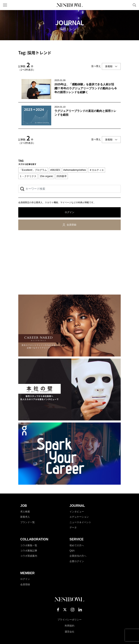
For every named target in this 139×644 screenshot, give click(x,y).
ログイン (69, 212)
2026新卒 (62, 176)
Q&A (72, 551)
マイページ (128, 5)
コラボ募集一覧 (29, 545)
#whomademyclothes (75, 170)
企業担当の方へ (78, 556)
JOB (24, 506)
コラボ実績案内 (29, 556)
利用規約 (69, 626)
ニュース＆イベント (80, 522)
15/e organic (46, 176)
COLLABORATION (34, 539)
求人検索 (25, 512)
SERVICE (77, 539)
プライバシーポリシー (69, 620)
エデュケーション (79, 517)
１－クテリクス (28, 176)
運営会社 (69, 632)
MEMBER (27, 573)
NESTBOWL (69, 5)
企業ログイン (77, 561)
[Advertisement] (69, 263)
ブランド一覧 (28, 522)
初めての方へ (77, 545)
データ (73, 528)
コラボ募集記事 (29, 551)
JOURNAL (77, 506)
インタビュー (77, 512)
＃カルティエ (97, 170)
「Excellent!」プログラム (33, 170)
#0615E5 (55, 170)
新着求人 (25, 517)
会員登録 (72, 225)
